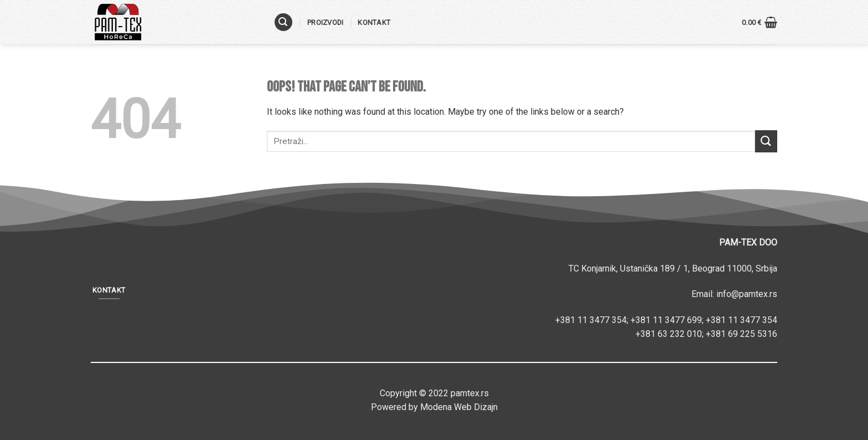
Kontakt (374, 22)
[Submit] (766, 141)
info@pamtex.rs (747, 294)
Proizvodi (325, 22)
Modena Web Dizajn (459, 407)
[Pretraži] (283, 22)
